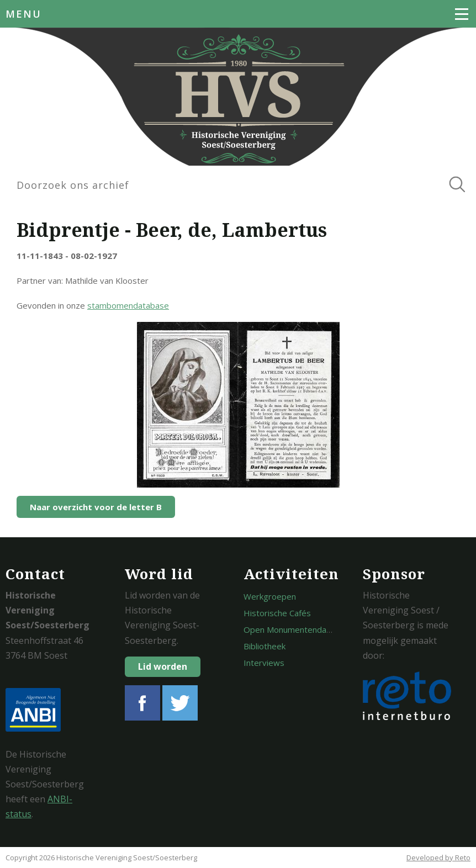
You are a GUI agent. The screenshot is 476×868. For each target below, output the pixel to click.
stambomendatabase (128, 305)
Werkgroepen (270, 596)
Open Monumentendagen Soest (304, 629)
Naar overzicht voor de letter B (96, 507)
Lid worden (163, 666)
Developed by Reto (438, 858)
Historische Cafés (277, 613)
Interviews (264, 663)
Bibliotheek (265, 646)
